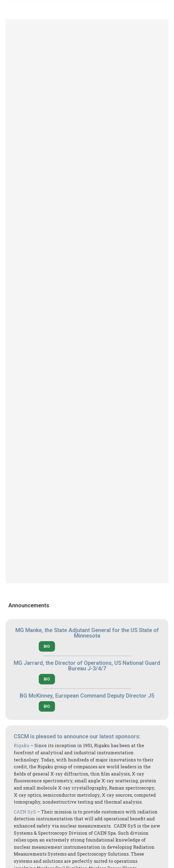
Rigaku (22, 745)
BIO (47, 646)
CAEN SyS (25, 812)
